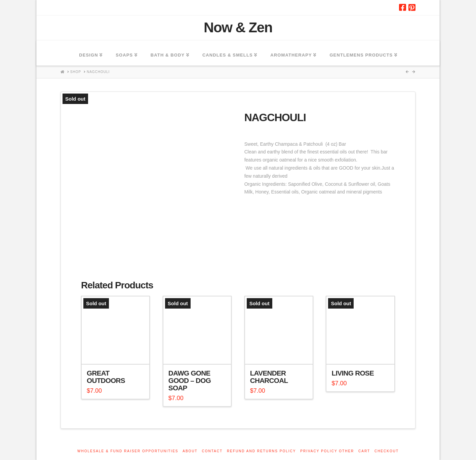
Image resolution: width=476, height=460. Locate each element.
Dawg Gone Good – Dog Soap (190, 380)
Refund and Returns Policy (262, 451)
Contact (212, 451)
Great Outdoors (106, 377)
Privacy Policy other (327, 451)
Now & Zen (238, 28)
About (190, 451)
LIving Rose (353, 373)
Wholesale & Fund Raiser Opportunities (128, 451)
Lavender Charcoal (269, 377)
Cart (364, 451)
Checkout (387, 451)
